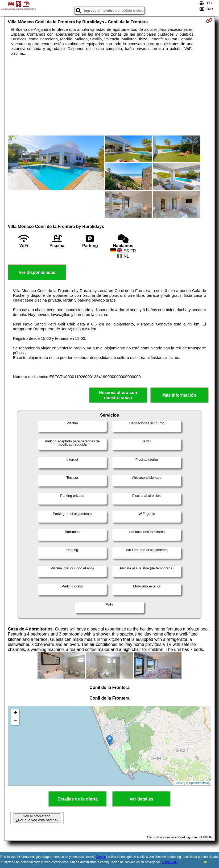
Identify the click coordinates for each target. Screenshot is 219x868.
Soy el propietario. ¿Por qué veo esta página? (37, 818)
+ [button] (15, 713)
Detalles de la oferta (78, 799)
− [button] (15, 721)
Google (101, 857)
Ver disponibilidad (37, 272)
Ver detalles (141, 799)
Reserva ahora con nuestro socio (118, 395)
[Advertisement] (109, 96)
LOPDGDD (169, 862)
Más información (179, 395)
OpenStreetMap (199, 783)
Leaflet (179, 783)
